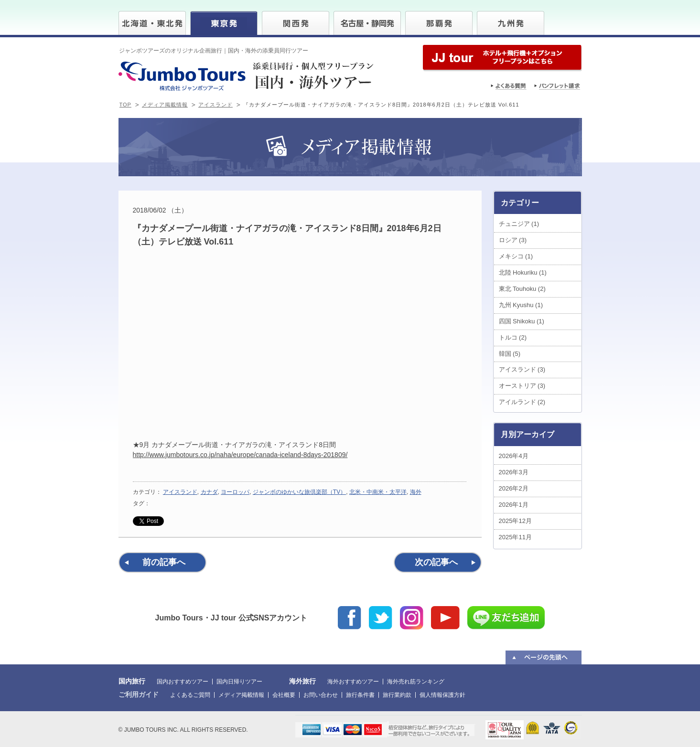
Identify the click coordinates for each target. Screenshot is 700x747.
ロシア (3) (513, 240)
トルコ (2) (513, 337)
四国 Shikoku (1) (522, 321)
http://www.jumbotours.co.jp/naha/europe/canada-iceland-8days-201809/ (240, 455)
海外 (416, 492)
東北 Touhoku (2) (522, 289)
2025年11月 (515, 537)
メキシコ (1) (516, 256)
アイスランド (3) (522, 369)
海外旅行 (302, 681)
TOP (125, 105)
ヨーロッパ (235, 492)
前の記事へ (164, 562)
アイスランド (215, 105)
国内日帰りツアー (239, 682)
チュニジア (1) (519, 224)
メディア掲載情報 (165, 105)
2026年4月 (514, 456)
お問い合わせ (321, 695)
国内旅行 (132, 681)
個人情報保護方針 (442, 695)
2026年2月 (514, 488)
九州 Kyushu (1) (521, 305)
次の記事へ (436, 562)
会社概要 (284, 695)
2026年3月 (514, 472)
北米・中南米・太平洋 (378, 492)
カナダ (209, 492)
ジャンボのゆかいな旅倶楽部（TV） (299, 492)
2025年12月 (515, 521)
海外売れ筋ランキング (416, 682)
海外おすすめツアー (353, 682)
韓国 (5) (510, 354)
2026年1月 (514, 505)
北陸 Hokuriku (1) (523, 272)
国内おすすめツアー (183, 682)
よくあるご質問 (190, 695)
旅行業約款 (397, 695)
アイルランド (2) (522, 402)
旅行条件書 (360, 695)
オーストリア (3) (522, 386)
